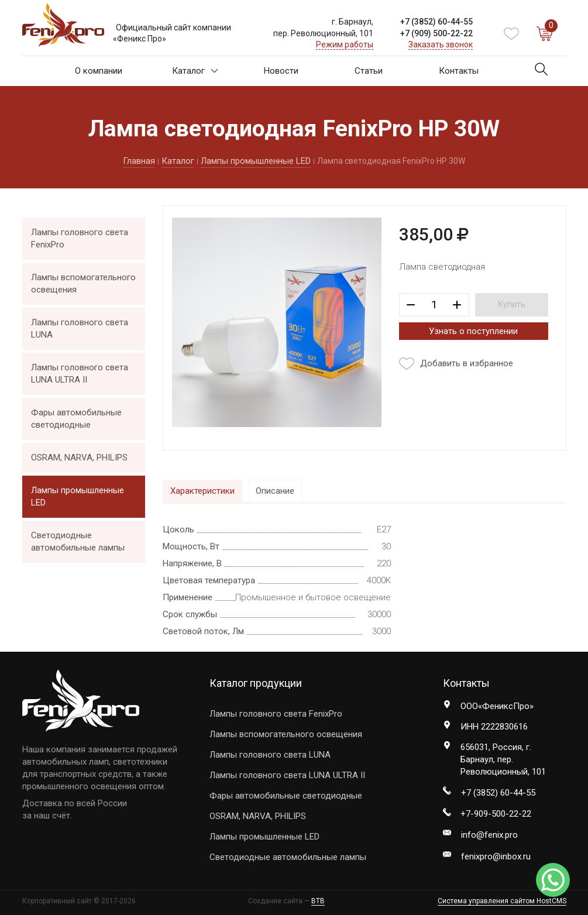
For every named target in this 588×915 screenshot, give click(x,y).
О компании (99, 71)
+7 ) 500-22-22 (436, 33)
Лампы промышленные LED (256, 161)
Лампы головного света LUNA (80, 328)
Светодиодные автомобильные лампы (78, 541)
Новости (281, 71)
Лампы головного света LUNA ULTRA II (80, 374)
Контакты (459, 71)
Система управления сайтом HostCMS (502, 901)
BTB (318, 901)
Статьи (369, 71)
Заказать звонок (441, 44)
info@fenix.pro (489, 835)
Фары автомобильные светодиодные (76, 419)
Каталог (195, 71)
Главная (139, 161)
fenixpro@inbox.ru (496, 856)
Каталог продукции (256, 683)
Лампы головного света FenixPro (80, 238)
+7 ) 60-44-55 (436, 22)
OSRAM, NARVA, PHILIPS (79, 457)
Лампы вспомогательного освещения (83, 283)
